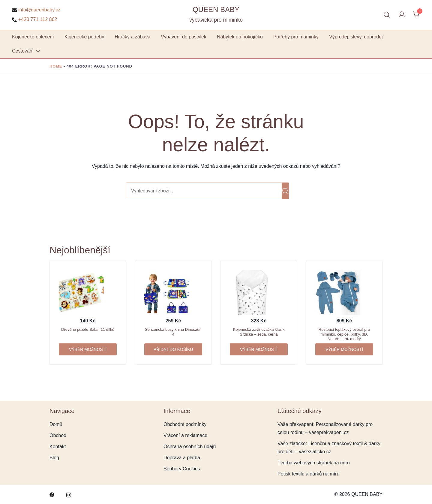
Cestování (23, 51)
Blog (54, 458)
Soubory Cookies (182, 469)
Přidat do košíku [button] (173, 349)
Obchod (58, 435)
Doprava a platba (182, 458)
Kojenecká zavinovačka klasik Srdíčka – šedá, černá (259, 332)
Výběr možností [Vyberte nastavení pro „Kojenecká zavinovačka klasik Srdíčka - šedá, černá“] (259, 349)
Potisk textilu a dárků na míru (308, 474)
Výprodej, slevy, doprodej (356, 37)
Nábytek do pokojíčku (240, 37)
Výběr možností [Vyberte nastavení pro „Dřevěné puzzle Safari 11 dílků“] (88, 349)
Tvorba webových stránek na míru (314, 463)
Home (56, 66)
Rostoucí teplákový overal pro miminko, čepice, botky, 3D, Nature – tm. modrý (344, 334)
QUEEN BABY (216, 9)
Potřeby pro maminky (296, 37)
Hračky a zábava (132, 37)
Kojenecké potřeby (84, 37)
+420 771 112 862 (34, 20)
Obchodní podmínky (185, 424)
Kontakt (58, 447)
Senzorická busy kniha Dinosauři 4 (173, 332)
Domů (56, 424)
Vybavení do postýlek (184, 37)
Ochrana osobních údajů (190, 447)
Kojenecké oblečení (33, 37)
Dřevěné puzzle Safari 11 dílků (88, 329)
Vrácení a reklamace (185, 435)
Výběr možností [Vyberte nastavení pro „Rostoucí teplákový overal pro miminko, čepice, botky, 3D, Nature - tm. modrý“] (344, 349)
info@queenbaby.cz (36, 10)
